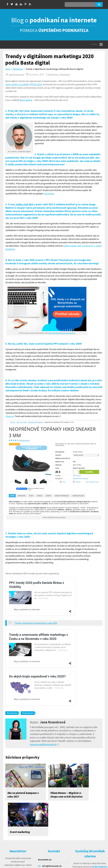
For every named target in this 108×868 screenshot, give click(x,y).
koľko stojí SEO (25, 204)
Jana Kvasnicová (16, 74)
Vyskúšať (89, 843)
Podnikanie (65, 74)
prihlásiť (18, 861)
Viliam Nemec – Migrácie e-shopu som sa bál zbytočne (51, 797)
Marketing (18, 69)
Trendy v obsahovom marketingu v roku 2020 (36, 623)
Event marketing (81, 793)
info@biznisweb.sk (52, 834)
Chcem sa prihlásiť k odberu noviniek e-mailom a (18, 846)
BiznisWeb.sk (45, 828)
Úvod (8, 69)
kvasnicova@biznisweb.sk (43, 744)
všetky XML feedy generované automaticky (62, 333)
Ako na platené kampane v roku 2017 (17, 797)
